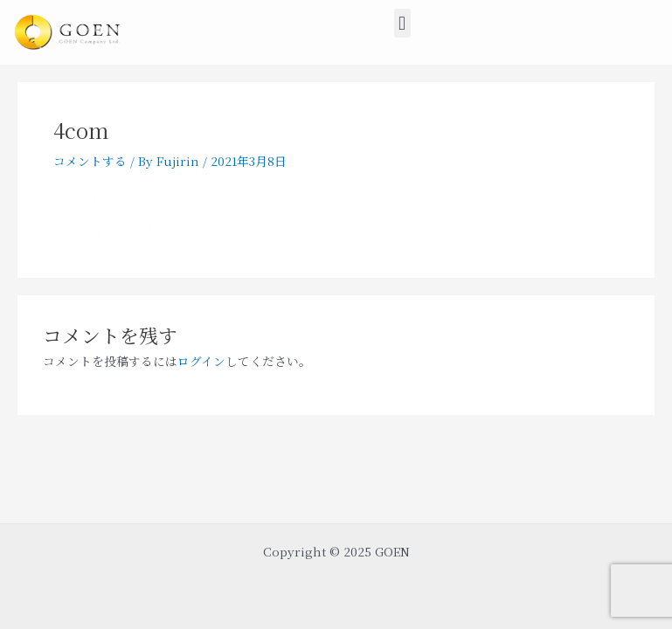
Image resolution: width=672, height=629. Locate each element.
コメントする (90, 161)
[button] (402, 23)
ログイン (201, 361)
